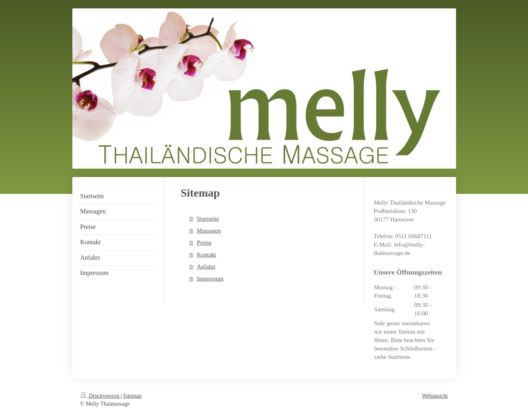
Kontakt (206, 255)
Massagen (209, 231)
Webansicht (435, 396)
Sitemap (132, 396)
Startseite (208, 219)
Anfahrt (206, 267)
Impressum (210, 279)
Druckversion (101, 396)
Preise (204, 243)
